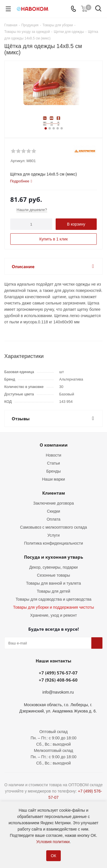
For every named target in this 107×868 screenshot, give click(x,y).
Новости (53, 455)
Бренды (53, 471)
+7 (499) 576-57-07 (58, 673)
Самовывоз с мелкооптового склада (53, 527)
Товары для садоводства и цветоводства (54, 599)
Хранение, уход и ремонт (54, 615)
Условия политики (53, 842)
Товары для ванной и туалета (53, 583)
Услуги (53, 535)
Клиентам (54, 493)
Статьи (53, 463)
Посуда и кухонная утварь (53, 557)
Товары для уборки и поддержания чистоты (54, 607)
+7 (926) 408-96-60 (58, 680)
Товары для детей (53, 591)
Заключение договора (53, 503)
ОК (53, 856)
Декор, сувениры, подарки (54, 567)
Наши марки (54, 479)
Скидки (53, 511)
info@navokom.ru (58, 692)
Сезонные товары (54, 575)
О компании (54, 445)
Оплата (53, 519)
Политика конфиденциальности (53, 543)
